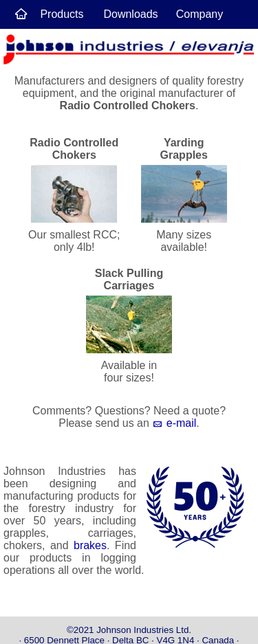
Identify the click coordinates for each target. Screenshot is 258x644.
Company (200, 14)
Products (62, 14)
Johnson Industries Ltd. (144, 630)
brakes (90, 545)
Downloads (130, 14)
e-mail (174, 423)
